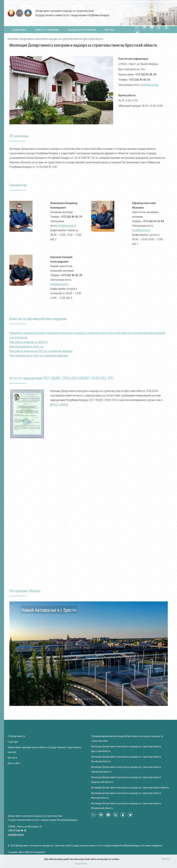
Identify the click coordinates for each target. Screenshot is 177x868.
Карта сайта (14, 763)
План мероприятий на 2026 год (26, 347)
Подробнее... (82, 863)
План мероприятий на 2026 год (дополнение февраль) (39, 356)
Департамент (19, 30)
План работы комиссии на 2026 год (29, 342)
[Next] (164, 654)
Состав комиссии (18, 337)
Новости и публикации (47, 30)
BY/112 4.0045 (59, 404)
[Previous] (13, 654)
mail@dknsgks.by (16, 834)
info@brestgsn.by (150, 85)
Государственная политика (82, 30)
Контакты (110, 30)
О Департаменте (16, 736)
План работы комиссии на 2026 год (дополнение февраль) (41, 351)
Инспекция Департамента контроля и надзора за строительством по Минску (130, 787)
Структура (13, 742)
